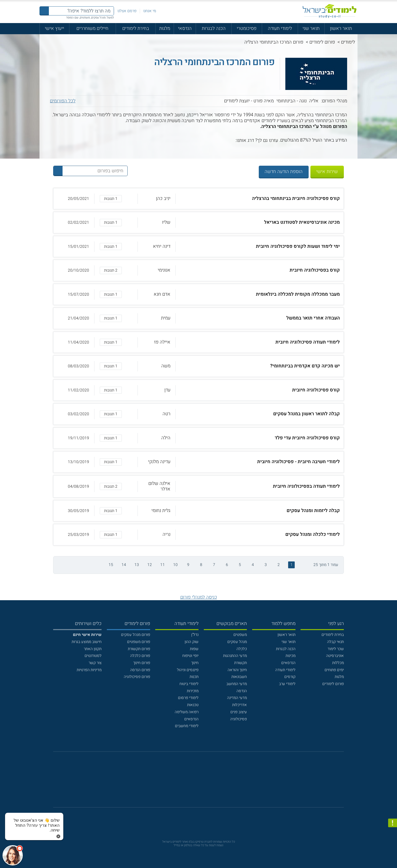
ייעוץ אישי (54, 29)
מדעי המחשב (237, 684)
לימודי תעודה (280, 29)
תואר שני (311, 29)
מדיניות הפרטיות (89, 670)
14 (124, 565)
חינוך (195, 663)
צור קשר (95, 663)
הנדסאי (185, 29)
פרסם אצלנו (127, 11)
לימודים (348, 42)
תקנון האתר (93, 649)
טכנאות (193, 705)
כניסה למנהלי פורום (199, 597)
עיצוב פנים (239, 712)
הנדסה (242, 691)
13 (137, 565)
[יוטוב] (206, 782)
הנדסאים (288, 663)
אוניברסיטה (335, 656)
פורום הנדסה (140, 670)
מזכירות (193, 691)
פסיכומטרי (247, 29)
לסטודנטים (93, 656)
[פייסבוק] (194, 782)
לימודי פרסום (188, 698)
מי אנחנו (150, 11)
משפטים (240, 635)
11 (163, 565)
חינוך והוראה (237, 670)
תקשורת (241, 663)
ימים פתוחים (334, 670)
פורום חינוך (142, 663)
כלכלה (242, 649)
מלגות (165, 29)
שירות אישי (327, 172)
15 (111, 565)
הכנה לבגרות (214, 29)
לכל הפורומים (63, 101)
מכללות (338, 663)
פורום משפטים (139, 642)
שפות (194, 649)
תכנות (194, 677)
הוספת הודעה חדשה (284, 172)
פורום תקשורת (139, 649)
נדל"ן (195, 635)
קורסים (290, 677)
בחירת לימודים (136, 29)
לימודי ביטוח (189, 684)
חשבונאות (239, 677)
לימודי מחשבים (187, 726)
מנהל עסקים (237, 642)
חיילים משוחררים (92, 29)
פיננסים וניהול (188, 670)
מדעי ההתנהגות (235, 656)
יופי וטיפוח (190, 656)
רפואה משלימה (187, 712)
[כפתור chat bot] (13, 855)
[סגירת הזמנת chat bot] (58, 836)
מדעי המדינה (237, 698)
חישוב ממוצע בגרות (87, 642)
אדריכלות (240, 705)
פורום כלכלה (140, 656)
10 (175, 565)
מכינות (291, 656)
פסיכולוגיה (239, 719)
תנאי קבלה (335, 642)
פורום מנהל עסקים (136, 635)
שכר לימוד (336, 649)
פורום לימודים (322, 42)
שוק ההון (192, 642)
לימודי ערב (287, 684)
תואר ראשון (341, 29)
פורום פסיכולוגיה (137, 677)
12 (150, 565)
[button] (198, 199)
